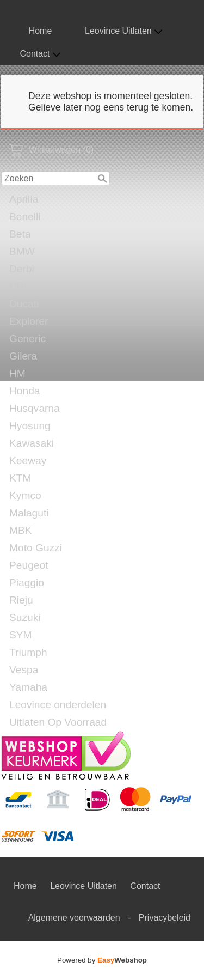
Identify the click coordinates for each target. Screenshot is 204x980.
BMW (22, 251)
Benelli (25, 217)
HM (17, 373)
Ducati (24, 304)
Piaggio (27, 583)
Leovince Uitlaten (124, 31)
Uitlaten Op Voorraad (58, 722)
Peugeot (29, 565)
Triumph (28, 652)
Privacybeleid (165, 918)
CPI (18, 286)
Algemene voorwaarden (74, 918)
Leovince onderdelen (58, 705)
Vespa (24, 670)
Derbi (22, 269)
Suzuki (25, 617)
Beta (20, 234)
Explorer (29, 321)
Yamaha (28, 687)
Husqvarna (35, 408)
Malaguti (29, 513)
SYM (21, 635)
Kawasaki (32, 443)
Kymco (25, 495)
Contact (40, 54)
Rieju (21, 600)
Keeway (28, 461)
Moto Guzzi (36, 548)
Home (41, 31)
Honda (25, 391)
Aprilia (24, 199)
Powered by (102, 960)
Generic (27, 339)
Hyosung (30, 426)
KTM (20, 478)
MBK (21, 530)
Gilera (23, 356)
